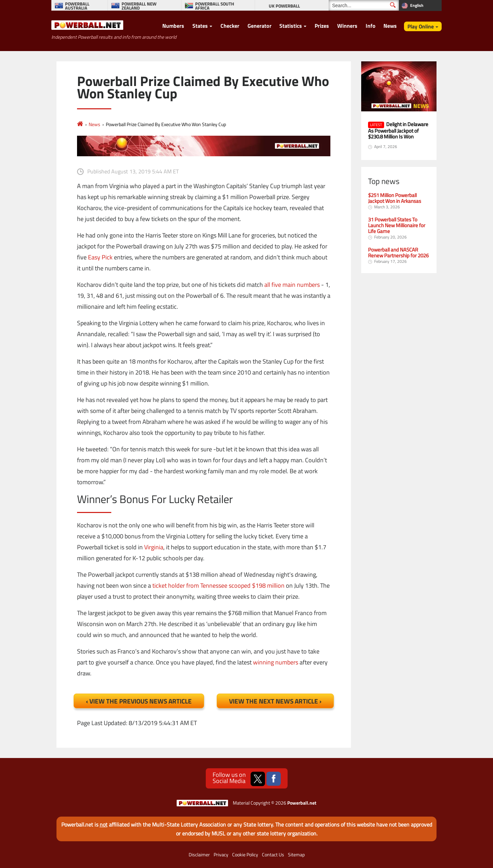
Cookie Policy (245, 855)
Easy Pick (100, 257)
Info (371, 26)
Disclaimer (199, 855)
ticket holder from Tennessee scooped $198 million (218, 585)
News (390, 26)
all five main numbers (292, 285)
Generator (260, 26)
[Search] (364, 5)
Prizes (322, 26)
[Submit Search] (393, 5)
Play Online (421, 26)
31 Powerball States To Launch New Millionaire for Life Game (397, 225)
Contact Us (273, 855)
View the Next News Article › (275, 701)
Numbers (173, 26)
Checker (230, 26)
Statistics (291, 26)
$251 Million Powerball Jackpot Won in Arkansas (395, 198)
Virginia (154, 547)
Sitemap (296, 855)
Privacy (221, 855)
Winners (347, 26)
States (200, 26)
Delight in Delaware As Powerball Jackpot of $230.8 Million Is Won (398, 130)
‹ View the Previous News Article (139, 701)
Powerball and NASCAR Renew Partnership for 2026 (398, 253)
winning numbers (276, 662)
